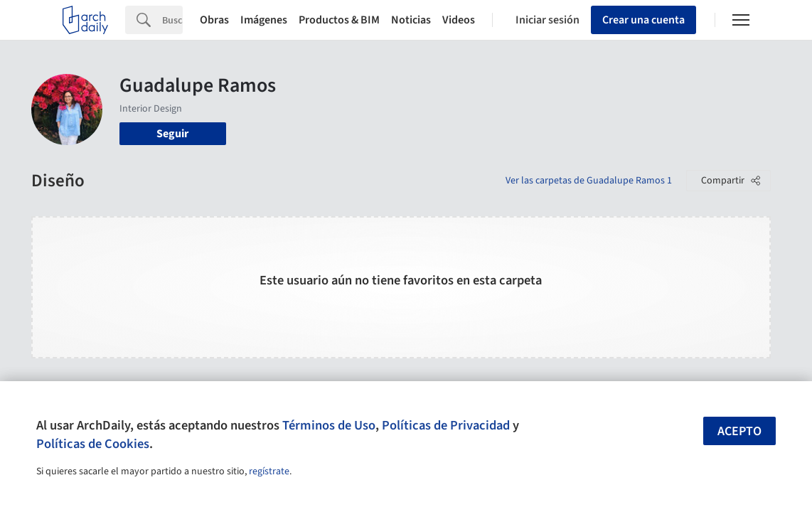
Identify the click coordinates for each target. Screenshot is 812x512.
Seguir (172, 134)
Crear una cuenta (643, 20)
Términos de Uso (329, 425)
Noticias (411, 20)
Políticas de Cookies (93, 444)
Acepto (739, 431)
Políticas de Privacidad (446, 425)
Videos (459, 20)
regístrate (269, 471)
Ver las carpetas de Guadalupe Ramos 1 (589, 181)
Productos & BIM (339, 20)
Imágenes (264, 20)
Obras (214, 20)
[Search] (172, 20)
